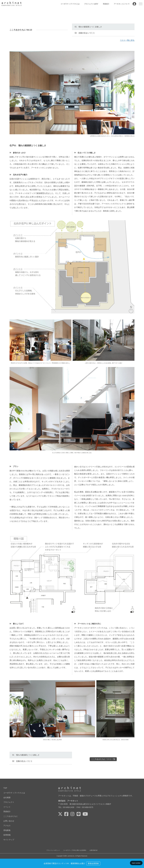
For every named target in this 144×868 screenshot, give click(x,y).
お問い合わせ (9, 821)
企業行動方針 (94, 850)
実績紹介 (106, 4)
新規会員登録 (93, 863)
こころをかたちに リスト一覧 (103, 759)
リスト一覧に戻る (127, 40)
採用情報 (7, 835)
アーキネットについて (122, 4)
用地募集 (7, 830)
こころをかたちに (11, 816)
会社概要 (7, 797)
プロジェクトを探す (91, 4)
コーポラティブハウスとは (70, 4)
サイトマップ (9, 840)
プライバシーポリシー (53, 850)
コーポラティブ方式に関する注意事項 (75, 850)
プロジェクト (9, 802)
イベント (7, 807)
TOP (5, 788)
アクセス (7, 826)
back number (136, 863)
